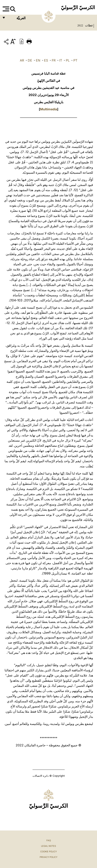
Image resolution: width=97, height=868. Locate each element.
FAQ (49, 840)
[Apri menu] (5, 9)
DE (30, 60)
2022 (80, 25)
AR (22, 60)
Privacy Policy (48, 857)
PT (75, 60)
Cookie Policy (48, 852)
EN (38, 60)
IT (61, 60)
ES (46, 60)
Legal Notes (48, 846)
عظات (89, 25)
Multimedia (49, 109)
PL (68, 60)
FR (54, 60)
